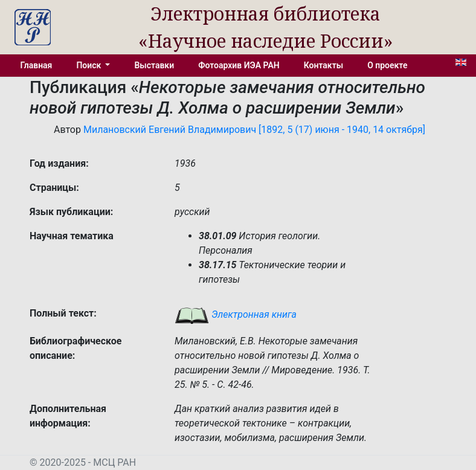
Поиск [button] (89, 65)
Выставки (154, 65)
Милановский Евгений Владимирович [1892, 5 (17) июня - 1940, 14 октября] (254, 130)
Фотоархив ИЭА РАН (239, 65)
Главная (37, 65)
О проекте (387, 65)
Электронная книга (236, 314)
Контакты (323, 65)
